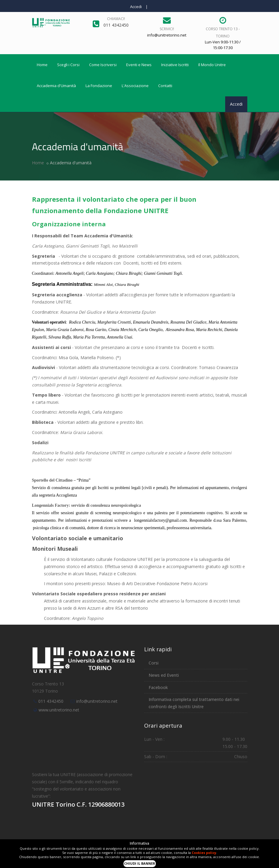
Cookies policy (204, 853)
